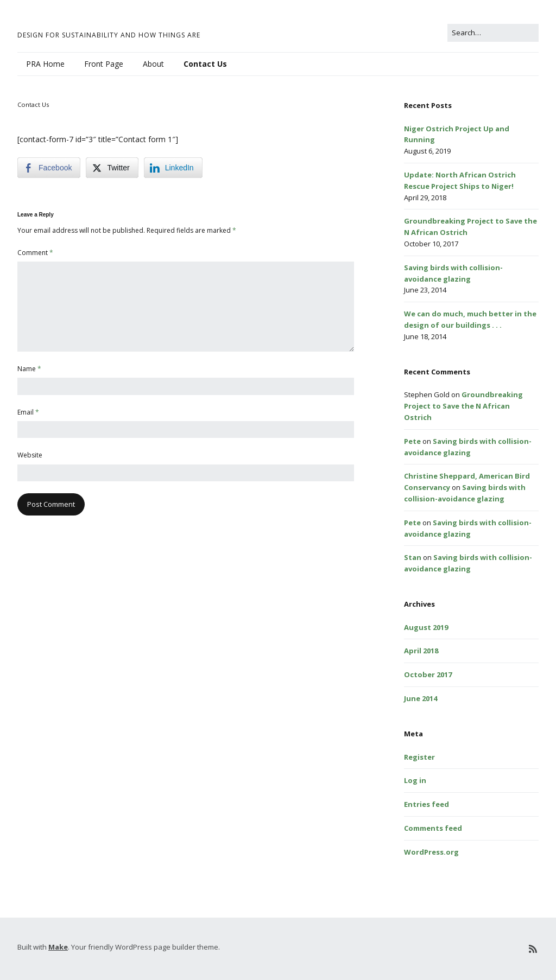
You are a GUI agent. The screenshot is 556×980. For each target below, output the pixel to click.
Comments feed (433, 828)
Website (30, 455)
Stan (413, 557)
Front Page (104, 64)
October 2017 (428, 674)
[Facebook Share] (49, 168)
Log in (415, 780)
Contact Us (205, 64)
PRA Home (45, 64)
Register (419, 757)
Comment (35, 253)
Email (28, 412)
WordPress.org (431, 852)
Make (58, 947)
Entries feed (427, 804)
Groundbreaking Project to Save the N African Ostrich (463, 406)
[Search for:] (493, 33)
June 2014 (421, 698)
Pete (412, 441)
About (153, 64)
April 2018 (421, 651)
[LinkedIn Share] (173, 168)
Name (29, 369)
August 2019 (426, 627)
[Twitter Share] (112, 168)
